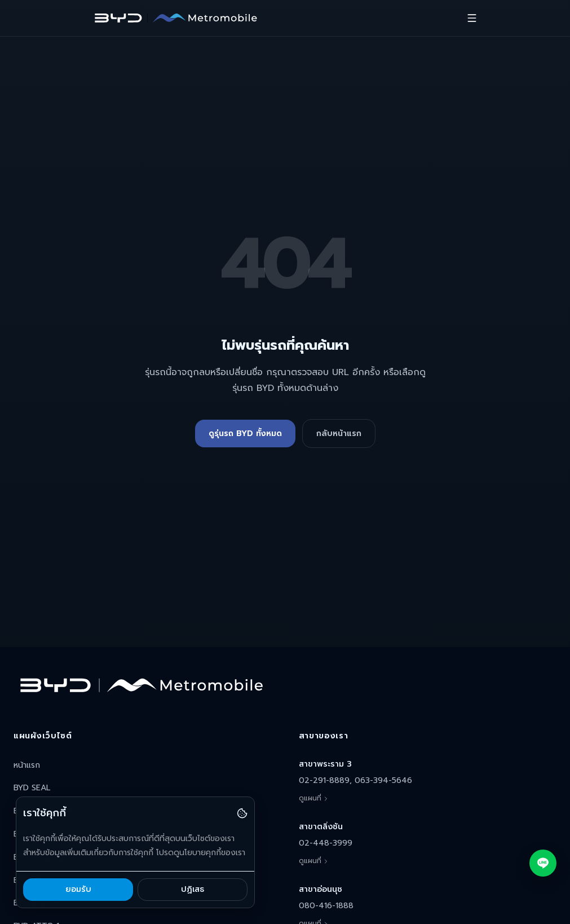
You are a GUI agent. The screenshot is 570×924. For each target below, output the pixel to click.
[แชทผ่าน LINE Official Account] (543, 863)
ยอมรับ (78, 889)
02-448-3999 (326, 843)
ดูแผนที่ (314, 798)
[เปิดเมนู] (472, 18)
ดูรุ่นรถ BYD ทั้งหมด (245, 434)
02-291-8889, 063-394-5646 (355, 780)
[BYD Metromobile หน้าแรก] (176, 18)
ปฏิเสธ (193, 889)
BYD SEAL (32, 788)
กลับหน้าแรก (339, 434)
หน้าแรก (27, 765)
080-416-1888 (326, 906)
